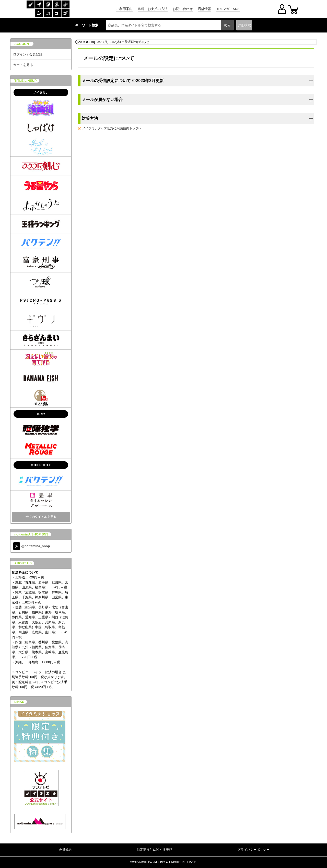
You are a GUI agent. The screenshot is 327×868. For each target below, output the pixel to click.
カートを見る (23, 65)
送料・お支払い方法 (153, 9)
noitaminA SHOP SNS (31, 534)
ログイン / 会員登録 (28, 54)
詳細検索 (244, 25)
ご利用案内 (124, 9)
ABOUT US (23, 563)
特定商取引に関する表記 (155, 850)
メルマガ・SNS (228, 9)
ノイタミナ (41, 93)
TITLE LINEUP (25, 81)
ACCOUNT (23, 44)
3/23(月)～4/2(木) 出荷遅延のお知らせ (123, 42)
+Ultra (41, 414)
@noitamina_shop (31, 546)
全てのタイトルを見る (41, 517)
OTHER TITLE (41, 465)
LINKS (19, 702)
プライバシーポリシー (253, 850)
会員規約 (65, 850)
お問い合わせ (183, 9)
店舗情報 (204, 9)
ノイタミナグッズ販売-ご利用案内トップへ (112, 128)
